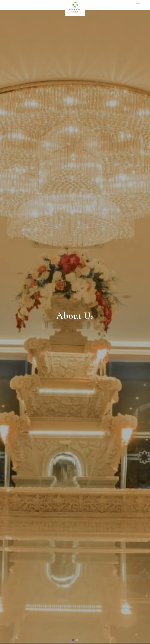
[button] (73, 640)
